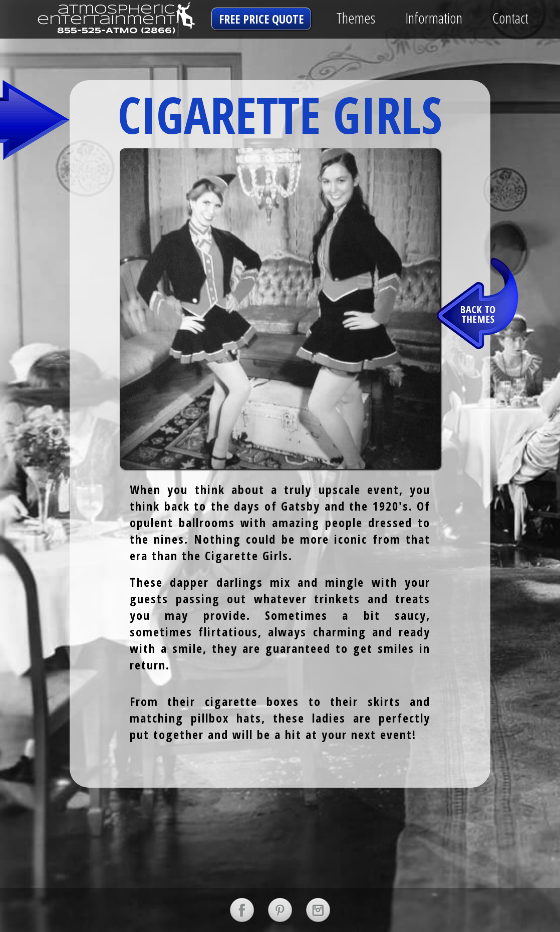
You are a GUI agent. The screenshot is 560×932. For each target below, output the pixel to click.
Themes (356, 18)
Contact (510, 18)
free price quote (261, 19)
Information (434, 18)
